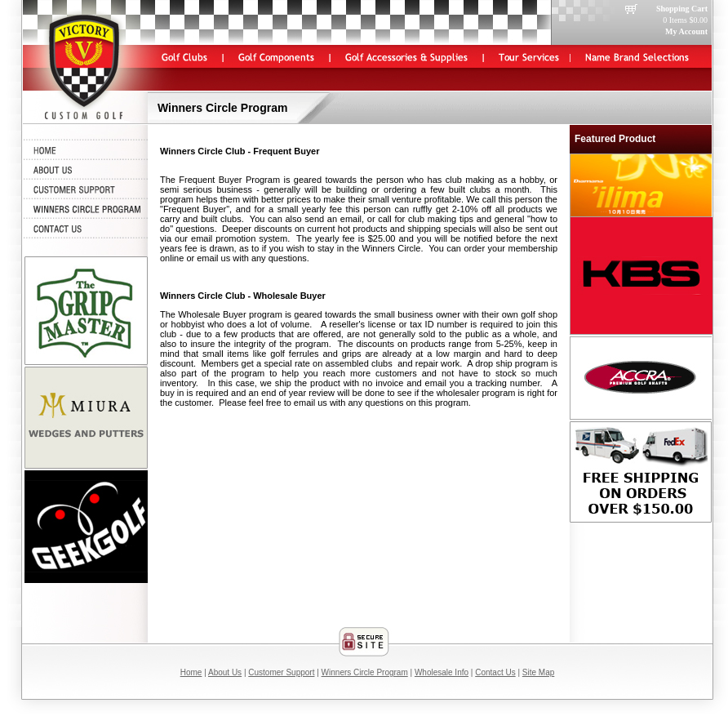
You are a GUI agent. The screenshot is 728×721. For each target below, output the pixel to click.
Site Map (538, 672)
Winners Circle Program (365, 672)
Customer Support (281, 672)
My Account (686, 31)
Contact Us (495, 672)
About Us (225, 672)
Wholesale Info (442, 672)
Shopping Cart (682, 9)
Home (191, 672)
